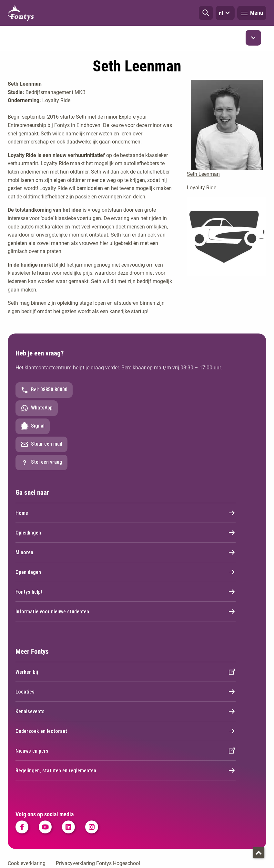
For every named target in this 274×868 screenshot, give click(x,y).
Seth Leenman (203, 174)
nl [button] (225, 13)
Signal (33, 426)
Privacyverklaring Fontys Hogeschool (98, 863)
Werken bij (126, 672)
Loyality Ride (202, 188)
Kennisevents (126, 711)
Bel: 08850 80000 (44, 390)
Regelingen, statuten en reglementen (126, 770)
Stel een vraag (41, 462)
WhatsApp (37, 408)
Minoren (126, 552)
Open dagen (126, 572)
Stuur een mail (41, 444)
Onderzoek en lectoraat (126, 731)
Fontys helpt (126, 592)
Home (126, 513)
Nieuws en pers (126, 751)
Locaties (126, 692)
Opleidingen (126, 533)
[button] (206, 13)
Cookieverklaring (27, 863)
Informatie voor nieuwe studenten (126, 611)
